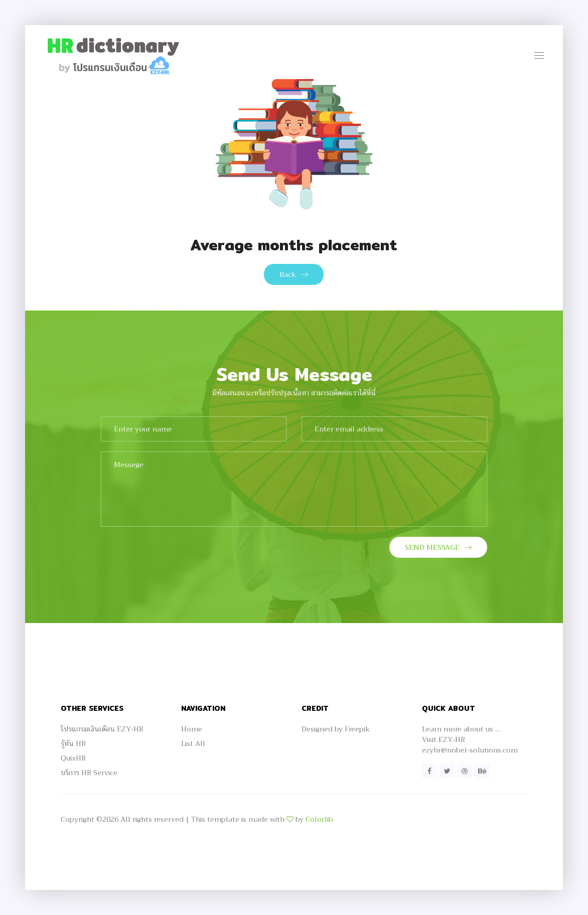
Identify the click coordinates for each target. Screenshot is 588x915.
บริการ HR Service (89, 773)
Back (294, 274)
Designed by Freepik (336, 729)
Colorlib (319, 819)
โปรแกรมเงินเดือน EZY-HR (102, 729)
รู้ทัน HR (73, 743)
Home (192, 729)
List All (193, 743)
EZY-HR (452, 739)
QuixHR (73, 758)
